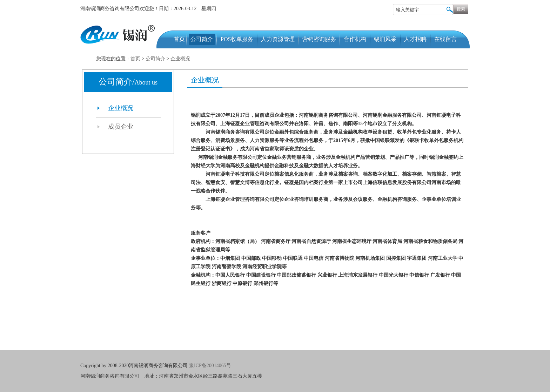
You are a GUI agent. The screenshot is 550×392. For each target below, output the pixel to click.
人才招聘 (415, 39)
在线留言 (445, 39)
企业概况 (180, 59)
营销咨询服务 (319, 39)
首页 (179, 39)
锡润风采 (385, 39)
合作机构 (355, 39)
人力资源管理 (278, 39)
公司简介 (202, 39)
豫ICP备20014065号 (211, 366)
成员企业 (121, 127)
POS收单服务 (237, 39)
